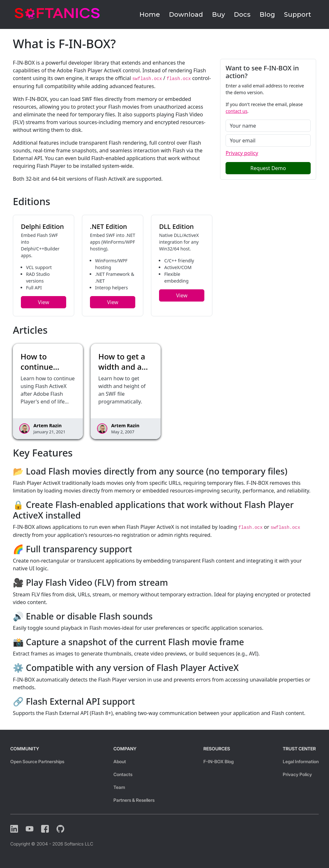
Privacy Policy (297, 774)
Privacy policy (242, 153)
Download (186, 14)
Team (119, 787)
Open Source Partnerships (37, 761)
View (44, 302)
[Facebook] (45, 829)
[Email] (268, 140)
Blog (267, 14)
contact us (236, 111)
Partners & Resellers (134, 800)
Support (298, 14)
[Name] (268, 126)
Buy (218, 14)
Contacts (123, 774)
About (120, 761)
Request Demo (268, 168)
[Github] (60, 829)
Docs (242, 14)
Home (150, 14)
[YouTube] (30, 829)
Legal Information (301, 761)
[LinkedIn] (14, 829)
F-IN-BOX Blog (218, 761)
